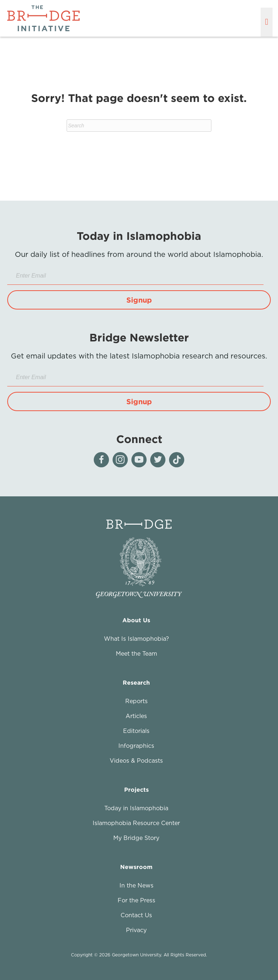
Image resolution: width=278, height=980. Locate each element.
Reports (136, 701)
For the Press (136, 900)
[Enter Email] (135, 276)
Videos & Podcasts (136, 760)
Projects (136, 790)
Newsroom (136, 867)
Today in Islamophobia (136, 808)
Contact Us (136, 915)
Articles (136, 716)
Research (136, 682)
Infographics (136, 746)
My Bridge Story (136, 838)
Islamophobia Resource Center (136, 823)
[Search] (139, 126)
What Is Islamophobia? (136, 639)
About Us (136, 620)
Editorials (136, 731)
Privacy (136, 930)
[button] (139, 300)
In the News (136, 885)
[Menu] (267, 22)
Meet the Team (136, 653)
